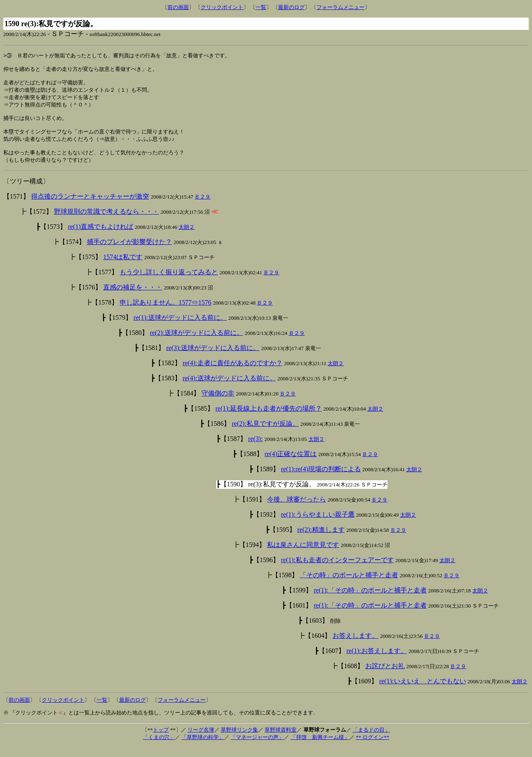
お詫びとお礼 (385, 677)
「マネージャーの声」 (257, 748)
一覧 (261, 7)
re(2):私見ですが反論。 (265, 434)
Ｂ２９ (203, 207)
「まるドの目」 (371, 740)
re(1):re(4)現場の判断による (321, 480)
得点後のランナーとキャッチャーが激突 (90, 207)
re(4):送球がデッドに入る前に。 (229, 389)
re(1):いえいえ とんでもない (423, 692)
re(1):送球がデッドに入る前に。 (180, 328)
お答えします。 (355, 646)
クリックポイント (222, 7)
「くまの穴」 (159, 748)
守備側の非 (218, 404)
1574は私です (123, 268)
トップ (161, 740)
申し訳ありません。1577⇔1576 (165, 313)
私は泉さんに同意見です (303, 555)
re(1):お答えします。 (377, 661)
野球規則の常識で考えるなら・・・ (106, 222)
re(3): (256, 449)
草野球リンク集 (239, 740)
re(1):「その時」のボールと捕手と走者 (370, 601)
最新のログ (291, 7)
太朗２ (187, 238)
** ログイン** (372, 748)
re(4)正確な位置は (291, 464)
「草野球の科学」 (203, 748)
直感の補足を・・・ (133, 298)
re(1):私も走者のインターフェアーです (337, 571)
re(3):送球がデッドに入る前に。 (213, 358)
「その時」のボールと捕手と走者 (349, 586)
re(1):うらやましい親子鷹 (318, 525)
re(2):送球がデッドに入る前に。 (197, 343)
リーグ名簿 (201, 740)
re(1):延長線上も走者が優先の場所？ (269, 419)
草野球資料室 (281, 740)
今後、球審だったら (297, 510)
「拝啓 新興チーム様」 (320, 748)
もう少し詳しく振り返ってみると (169, 283)
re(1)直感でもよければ (101, 237)
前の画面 (178, 7)
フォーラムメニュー (341, 7)
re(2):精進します (321, 540)
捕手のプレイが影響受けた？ (129, 252)
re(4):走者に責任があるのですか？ (233, 374)
